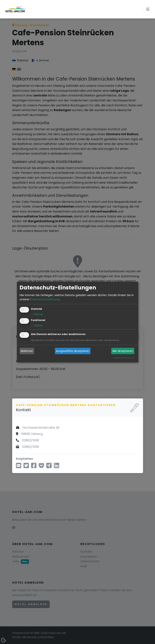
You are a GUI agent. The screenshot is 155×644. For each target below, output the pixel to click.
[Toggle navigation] (148, 9)
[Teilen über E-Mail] (19, 467)
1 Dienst (37, 314)
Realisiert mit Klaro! (124, 358)
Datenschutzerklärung (45, 299)
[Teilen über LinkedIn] (57, 467)
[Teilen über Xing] (49, 467)
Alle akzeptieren (123, 351)
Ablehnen (27, 351)
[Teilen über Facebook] (34, 467)
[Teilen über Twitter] (26, 467)
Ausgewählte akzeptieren (73, 351)
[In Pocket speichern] (41, 467)
